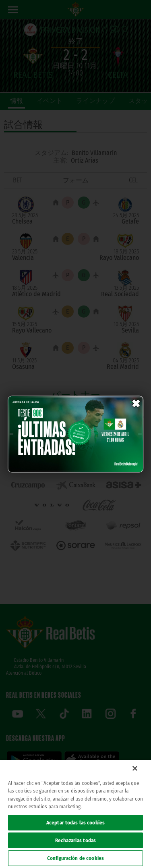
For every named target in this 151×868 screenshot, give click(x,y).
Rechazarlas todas (75, 840)
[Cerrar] (135, 768)
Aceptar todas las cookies (75, 823)
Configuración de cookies (75, 858)
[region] (75, 814)
